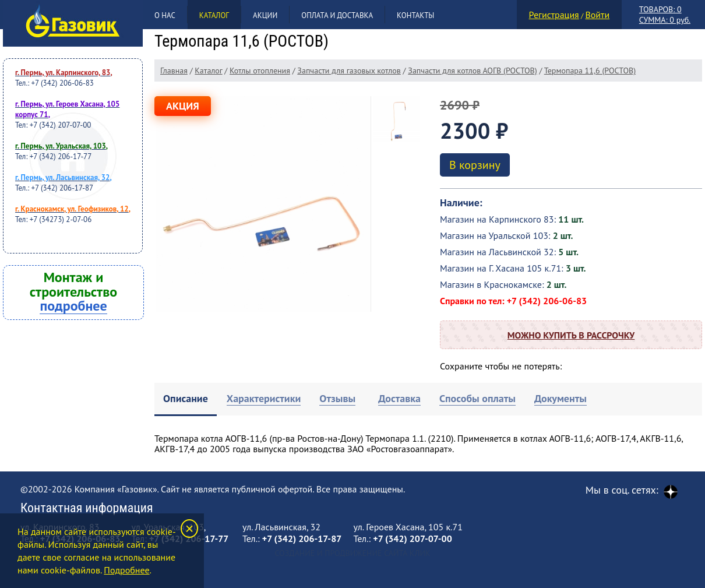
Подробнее (126, 570)
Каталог (214, 15)
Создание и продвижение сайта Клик (352, 553)
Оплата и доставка (337, 15)
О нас (165, 15)
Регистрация (554, 15)
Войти (597, 15)
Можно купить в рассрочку (571, 335)
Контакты (415, 15)
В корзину (475, 165)
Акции (265, 15)
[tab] (186, 399)
